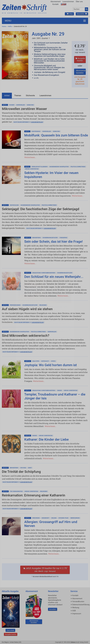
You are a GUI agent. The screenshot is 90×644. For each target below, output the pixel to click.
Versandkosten (78, 601)
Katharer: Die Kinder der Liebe (46, 439)
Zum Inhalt (10, 630)
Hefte (10, 26)
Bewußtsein (36, 238)
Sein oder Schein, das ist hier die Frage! (54, 242)
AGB (74, 611)
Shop (69, 14)
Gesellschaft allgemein (40, 167)
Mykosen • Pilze (63, 518)
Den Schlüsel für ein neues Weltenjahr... (54, 277)
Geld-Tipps (36, 361)
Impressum (77, 614)
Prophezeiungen (15, 305)
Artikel (7, 96)
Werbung (76, 608)
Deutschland (14, 205)
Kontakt (55, 4)
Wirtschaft (45, 361)
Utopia (53, 361)
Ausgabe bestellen (37, 122)
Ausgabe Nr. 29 (48, 34)
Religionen (43, 305)
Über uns (79, 2)
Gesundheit (45, 518)
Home (4, 26)
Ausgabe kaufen (80, 59)
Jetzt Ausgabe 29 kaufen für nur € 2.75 (45, 570)
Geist (30, 468)
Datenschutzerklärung (81, 605)
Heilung (54, 518)
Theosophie (63, 238)
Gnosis (60, 390)
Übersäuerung (75, 518)
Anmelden (53, 609)
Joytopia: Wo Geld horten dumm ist (51, 365)
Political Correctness (78, 167)
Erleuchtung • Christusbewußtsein (44, 273)
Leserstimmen (68, 2)
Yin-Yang (23, 468)
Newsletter (82, 14)
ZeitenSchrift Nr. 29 (20, 26)
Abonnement (56, 2)
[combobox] (79, 9)
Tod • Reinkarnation (16, 491)
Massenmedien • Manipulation (59, 167)
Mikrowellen (21, 105)
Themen (18, 96)
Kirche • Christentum (32, 169)
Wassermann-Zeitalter (50, 238)
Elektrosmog (36, 131)
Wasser (12, 105)
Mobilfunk (30, 105)
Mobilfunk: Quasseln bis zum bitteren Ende (56, 135)
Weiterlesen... (30, 157)
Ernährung (36, 518)
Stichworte (30, 96)
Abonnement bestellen (81, 72)
